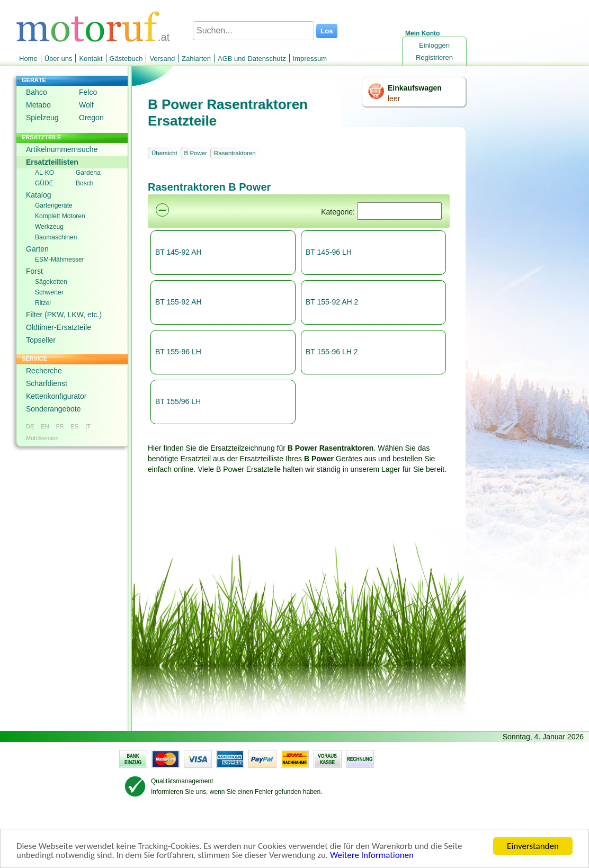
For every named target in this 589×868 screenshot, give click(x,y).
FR (60, 426)
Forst (34, 271)
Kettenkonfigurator (56, 396)
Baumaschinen (56, 237)
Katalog (38, 195)
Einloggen (434, 45)
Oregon (91, 118)
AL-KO (44, 173)
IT (88, 426)
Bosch (84, 183)
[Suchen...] (253, 31)
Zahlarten (196, 59)
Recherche (44, 371)
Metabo (38, 105)
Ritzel (43, 303)
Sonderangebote (53, 409)
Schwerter (49, 292)
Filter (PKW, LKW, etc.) (64, 315)
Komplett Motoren (60, 216)
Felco (88, 92)
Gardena (88, 173)
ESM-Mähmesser (60, 259)
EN (45, 426)
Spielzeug (42, 118)
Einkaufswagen (415, 88)
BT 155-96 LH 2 (332, 352)
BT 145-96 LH (329, 252)
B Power (196, 153)
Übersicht (164, 153)
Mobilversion (42, 438)
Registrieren (434, 57)
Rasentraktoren (235, 153)
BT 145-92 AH (179, 252)
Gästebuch (126, 59)
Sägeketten (51, 282)
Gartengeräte (54, 205)
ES (74, 426)
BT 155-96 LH (178, 352)
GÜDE (44, 183)
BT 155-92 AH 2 (332, 302)
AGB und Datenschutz (252, 59)
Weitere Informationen (372, 856)
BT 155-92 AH (179, 302)
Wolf (86, 105)
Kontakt (91, 59)
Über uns (59, 59)
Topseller (41, 340)
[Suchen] (399, 211)
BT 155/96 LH (178, 401)
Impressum (310, 59)
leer (394, 99)
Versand (162, 59)
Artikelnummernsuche (62, 149)
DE (30, 426)
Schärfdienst (47, 383)
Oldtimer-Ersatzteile (59, 327)
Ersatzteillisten (52, 162)
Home (28, 59)
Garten (37, 249)
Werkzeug (49, 227)
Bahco (37, 92)
